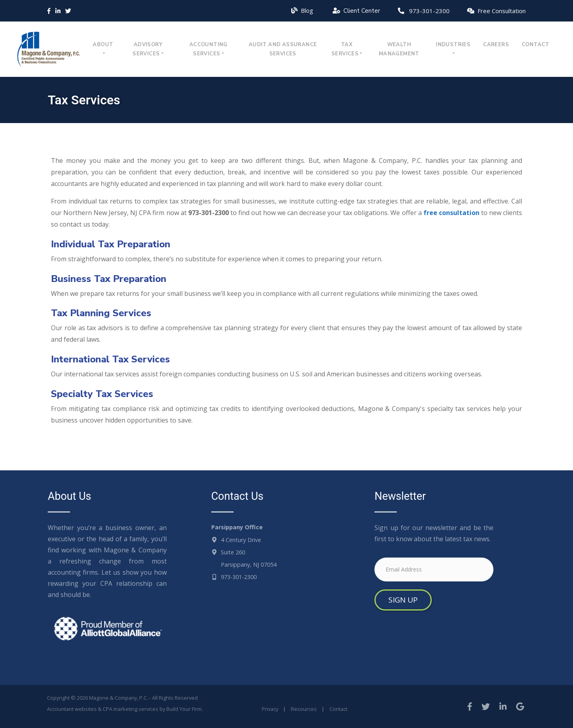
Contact (536, 45)
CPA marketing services (131, 709)
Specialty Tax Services (102, 394)
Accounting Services (209, 49)
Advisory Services (147, 49)
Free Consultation (502, 11)
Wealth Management (399, 49)
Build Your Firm (184, 709)
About (103, 45)
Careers (496, 45)
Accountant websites (72, 709)
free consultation (451, 213)
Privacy (270, 709)
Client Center (362, 11)
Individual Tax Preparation (111, 244)
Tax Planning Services (101, 313)
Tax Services (345, 49)
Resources (304, 709)
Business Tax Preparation (109, 279)
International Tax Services (110, 359)
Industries (453, 45)
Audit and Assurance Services (283, 49)
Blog (307, 10)
